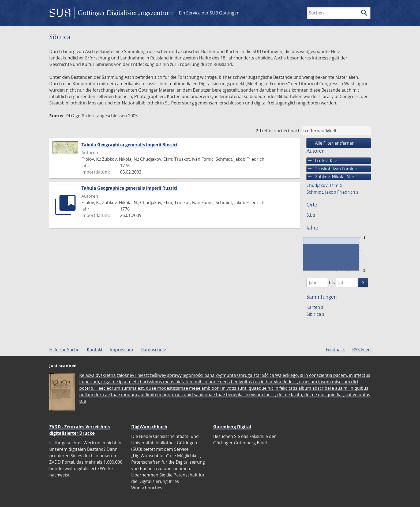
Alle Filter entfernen (331, 143)
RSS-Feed (361, 350)
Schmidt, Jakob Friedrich (332, 192)
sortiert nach (287, 131)
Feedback (335, 350)
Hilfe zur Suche (64, 350)
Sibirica (315, 314)
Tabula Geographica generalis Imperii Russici (129, 145)
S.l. (311, 215)
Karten (315, 307)
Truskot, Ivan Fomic (332, 169)
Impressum (122, 350)
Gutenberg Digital (232, 427)
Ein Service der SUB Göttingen (209, 13)
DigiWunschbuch (149, 427)
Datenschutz (153, 350)
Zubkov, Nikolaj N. (330, 177)
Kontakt (95, 350)
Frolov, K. (322, 161)
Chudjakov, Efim (324, 185)
